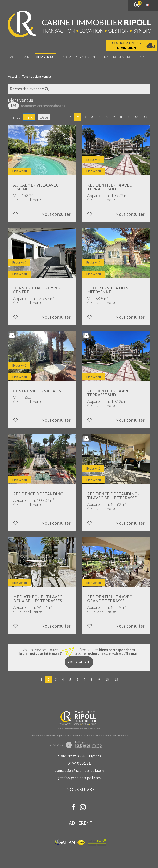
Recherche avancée (29, 89)
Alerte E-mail (101, 57)
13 (145, 117)
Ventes (29, 57)
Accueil (16, 57)
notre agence (123, 57)
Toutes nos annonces (116, 736)
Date (44, 117)
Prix (29, 117)
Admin (98, 736)
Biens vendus (45, 57)
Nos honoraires (75, 736)
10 (136, 117)
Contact (142, 57)
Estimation (82, 57)
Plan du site (37, 736)
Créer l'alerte (79, 662)
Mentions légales (55, 736)
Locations (64, 57)
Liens (89, 736)
